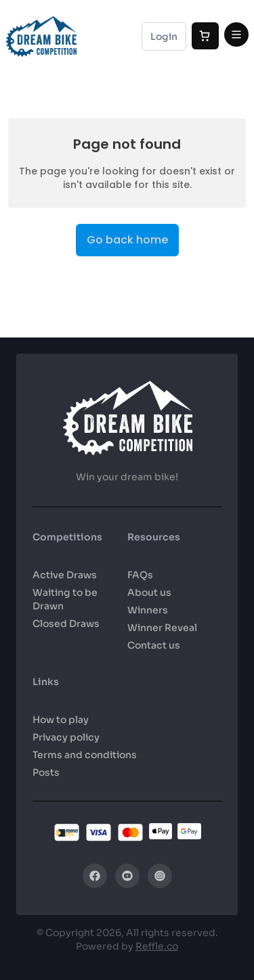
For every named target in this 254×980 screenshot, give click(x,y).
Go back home (127, 240)
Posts (46, 772)
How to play (61, 720)
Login (164, 37)
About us (149, 592)
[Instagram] (160, 876)
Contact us (154, 645)
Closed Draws (66, 624)
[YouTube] (127, 876)
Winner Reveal (162, 628)
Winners (148, 610)
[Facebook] (95, 876)
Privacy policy (66, 737)
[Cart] (205, 36)
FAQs (140, 575)
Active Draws (65, 575)
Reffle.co (157, 946)
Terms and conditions (85, 755)
